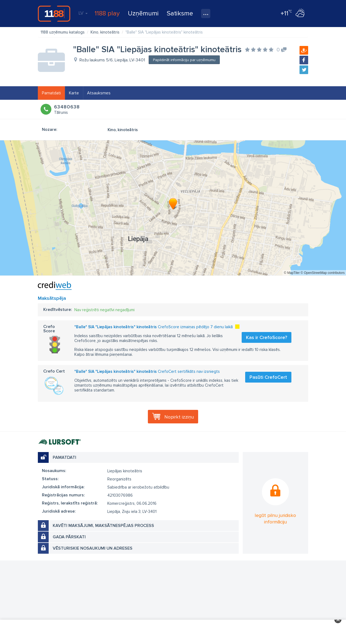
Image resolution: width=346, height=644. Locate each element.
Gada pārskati (69, 537)
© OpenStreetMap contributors (323, 273)
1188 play (107, 13)
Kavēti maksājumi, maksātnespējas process (103, 526)
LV (83, 13)
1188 (54, 14)
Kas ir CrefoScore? (267, 337)
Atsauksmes (99, 93)
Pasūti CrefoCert (268, 377)
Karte (74, 93)
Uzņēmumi (143, 13)
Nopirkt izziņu (179, 417)
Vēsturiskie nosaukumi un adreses (93, 548)
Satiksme (180, 13)
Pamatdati (51, 93)
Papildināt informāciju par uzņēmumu (184, 60)
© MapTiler (292, 273)
